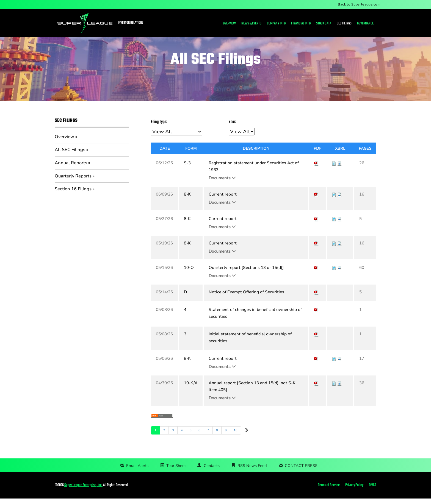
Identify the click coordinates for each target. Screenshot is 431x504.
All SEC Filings (70, 155)
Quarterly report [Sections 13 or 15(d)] (246, 273)
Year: (232, 127)
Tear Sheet (176, 471)
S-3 (187, 168)
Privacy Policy (354, 491)
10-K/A (191, 388)
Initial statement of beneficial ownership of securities (250, 343)
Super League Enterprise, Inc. (83, 491)
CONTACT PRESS (301, 471)
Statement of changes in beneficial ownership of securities (255, 318)
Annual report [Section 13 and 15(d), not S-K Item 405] (252, 392)
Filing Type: (159, 127)
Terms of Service (329, 491)
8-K (187, 200)
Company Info (276, 23)
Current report (223, 200)
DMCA (373, 491)
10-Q (189, 273)
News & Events (251, 23)
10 (236, 436)
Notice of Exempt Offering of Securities (246, 297)
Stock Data (324, 23)
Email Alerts (137, 471)
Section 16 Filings (73, 194)
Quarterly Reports (73, 181)
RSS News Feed (252, 471)
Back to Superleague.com (359, 4)
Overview (229, 23)
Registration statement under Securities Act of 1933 (254, 172)
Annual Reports (71, 168)
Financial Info (301, 23)
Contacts (212, 471)
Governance (365, 23)
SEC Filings (344, 23)
